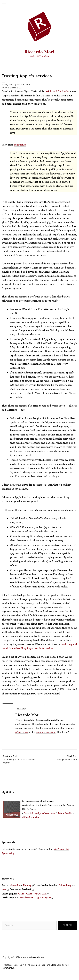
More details (65, 813)
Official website (31, 817)
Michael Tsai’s (45, 343)
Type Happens (43, 897)
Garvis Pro (25, 965)
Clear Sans (56, 965)
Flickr (21, 894)
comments (20, 145)
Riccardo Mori (39, 52)
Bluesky (27, 885)
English (13, 88)
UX (20, 88)
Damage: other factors (66, 758)
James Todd (39, 965)
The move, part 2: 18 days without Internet (21, 759)
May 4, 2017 (7, 85)
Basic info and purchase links (39, 813)
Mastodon (15, 885)
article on (57, 91)
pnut (4, 889)
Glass (29, 894)
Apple (5, 88)
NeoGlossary (26, 897)
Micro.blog (65, 885)
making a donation (46, 732)
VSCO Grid (40, 894)
